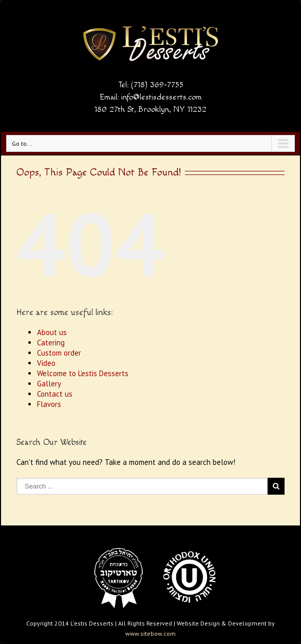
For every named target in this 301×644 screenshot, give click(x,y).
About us (52, 332)
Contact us (55, 394)
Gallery (49, 384)
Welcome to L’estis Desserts (83, 373)
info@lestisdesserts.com (162, 97)
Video (46, 363)
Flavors (49, 404)
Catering (51, 343)
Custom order (59, 353)
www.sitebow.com (150, 633)
